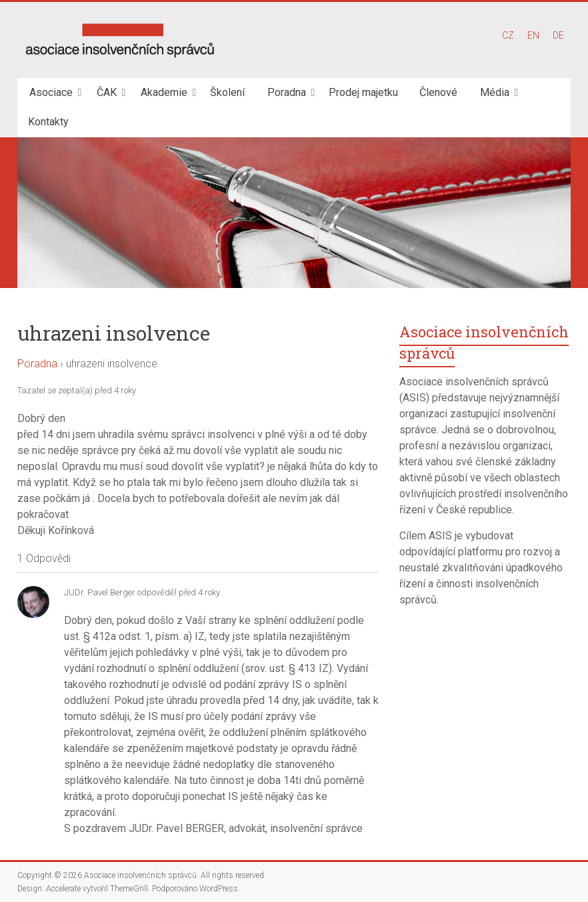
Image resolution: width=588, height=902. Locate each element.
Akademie (164, 92)
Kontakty (48, 122)
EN (533, 35)
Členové (438, 92)
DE (558, 35)
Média (495, 92)
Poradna (287, 92)
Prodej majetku (363, 92)
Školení (227, 92)
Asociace (51, 92)
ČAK (107, 92)
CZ (508, 35)
